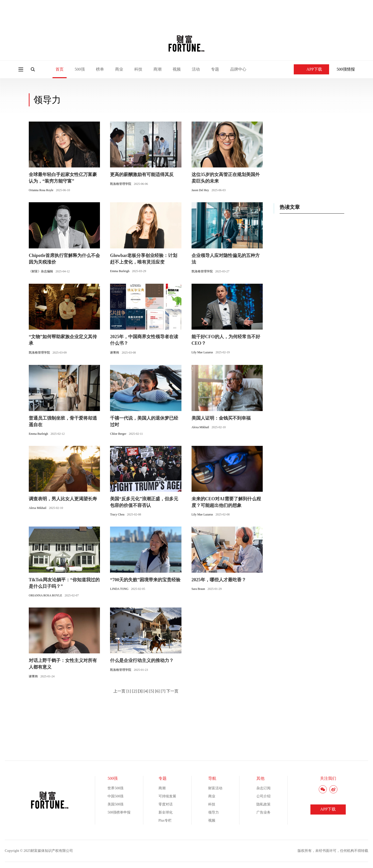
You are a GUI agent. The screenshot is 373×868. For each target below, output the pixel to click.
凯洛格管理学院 (121, 184)
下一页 (172, 691)
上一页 (119, 691)
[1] (129, 691)
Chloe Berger (118, 434)
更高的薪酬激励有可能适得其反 (142, 175)
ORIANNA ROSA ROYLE (45, 595)
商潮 (157, 69)
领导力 (214, 812)
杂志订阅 (263, 788)
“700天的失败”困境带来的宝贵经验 (145, 580)
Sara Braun (198, 589)
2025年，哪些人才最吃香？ (219, 580)
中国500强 (115, 796)
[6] (157, 691)
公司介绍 (263, 796)
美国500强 (115, 804)
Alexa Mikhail (200, 427)
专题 (215, 69)
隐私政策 (263, 804)
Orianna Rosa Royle (41, 190)
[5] (152, 691)
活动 (196, 69)
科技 (138, 69)
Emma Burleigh (120, 271)
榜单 (100, 69)
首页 (60, 69)
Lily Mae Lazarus (202, 352)
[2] (134, 691)
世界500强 (115, 788)
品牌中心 (238, 69)
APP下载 (311, 69)
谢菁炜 (115, 353)
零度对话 (166, 804)
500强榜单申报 (119, 812)
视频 (177, 69)
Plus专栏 (165, 820)
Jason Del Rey (200, 190)
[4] (146, 691)
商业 (119, 69)
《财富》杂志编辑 (41, 271)
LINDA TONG (119, 589)
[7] (163, 691)
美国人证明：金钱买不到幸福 (221, 418)
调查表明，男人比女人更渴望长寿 (63, 499)
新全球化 (166, 812)
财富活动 (215, 788)
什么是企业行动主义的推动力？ (142, 660)
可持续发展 (167, 796)
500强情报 (346, 69)
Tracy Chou (117, 514)
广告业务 (263, 812)
